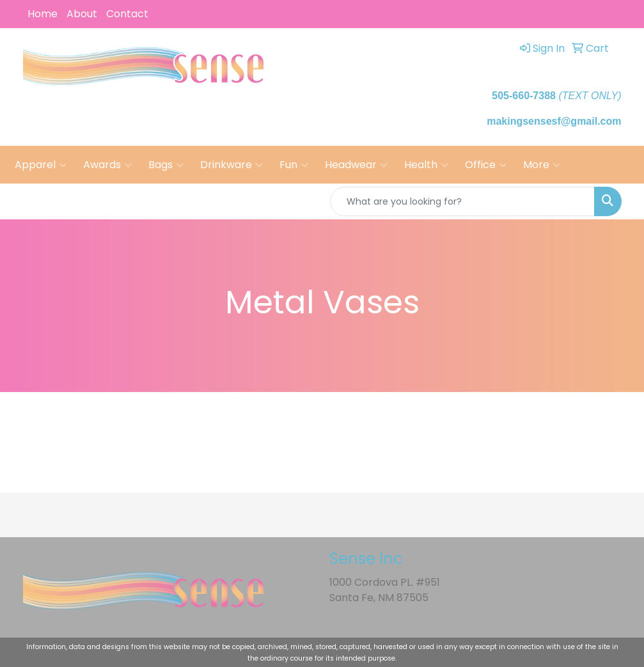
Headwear (356, 165)
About (82, 14)
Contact (127, 14)
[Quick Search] (462, 201)
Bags (166, 165)
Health (426, 165)
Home (43, 14)
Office (486, 165)
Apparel (41, 165)
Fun (294, 165)
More (542, 165)
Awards (107, 165)
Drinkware (232, 165)
